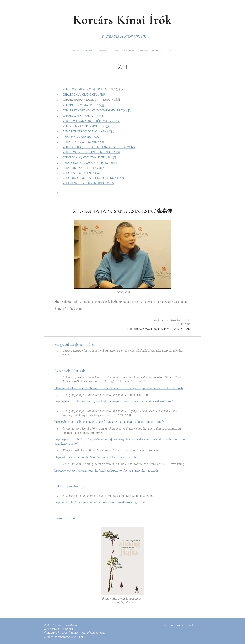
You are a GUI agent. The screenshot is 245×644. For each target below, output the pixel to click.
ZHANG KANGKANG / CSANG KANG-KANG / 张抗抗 (97, 110)
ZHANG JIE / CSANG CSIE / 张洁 (83, 105)
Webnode (182, 625)
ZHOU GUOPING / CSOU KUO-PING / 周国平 (90, 163)
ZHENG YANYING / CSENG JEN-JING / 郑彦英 (91, 152)
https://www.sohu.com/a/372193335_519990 (162, 329)
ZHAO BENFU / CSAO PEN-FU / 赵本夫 (88, 126)
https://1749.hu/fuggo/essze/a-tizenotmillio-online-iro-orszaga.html (100, 503)
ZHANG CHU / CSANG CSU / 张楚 (84, 95)
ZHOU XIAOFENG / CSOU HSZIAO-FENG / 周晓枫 (94, 178)
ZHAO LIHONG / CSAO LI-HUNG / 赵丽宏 (89, 131)
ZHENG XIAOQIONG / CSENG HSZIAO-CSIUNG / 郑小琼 (99, 147)
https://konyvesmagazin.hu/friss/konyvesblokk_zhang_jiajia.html (97, 457)
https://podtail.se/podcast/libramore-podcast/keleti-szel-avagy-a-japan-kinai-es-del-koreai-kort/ (119, 388)
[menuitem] (86, 50)
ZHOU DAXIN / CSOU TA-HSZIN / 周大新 (89, 157)
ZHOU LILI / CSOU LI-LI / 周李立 (84, 168)
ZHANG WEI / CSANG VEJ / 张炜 (84, 116)
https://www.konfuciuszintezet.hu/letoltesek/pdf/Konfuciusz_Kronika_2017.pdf (106, 471)
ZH (123, 67)
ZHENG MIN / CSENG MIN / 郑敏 (84, 142)
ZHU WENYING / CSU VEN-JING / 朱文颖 (88, 183)
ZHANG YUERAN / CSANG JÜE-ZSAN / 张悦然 (91, 121)
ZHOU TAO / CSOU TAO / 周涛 (81, 173)
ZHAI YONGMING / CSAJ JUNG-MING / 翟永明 (93, 89)
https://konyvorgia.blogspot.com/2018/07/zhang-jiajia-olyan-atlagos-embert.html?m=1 (111, 422)
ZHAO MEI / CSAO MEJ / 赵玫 (81, 137)
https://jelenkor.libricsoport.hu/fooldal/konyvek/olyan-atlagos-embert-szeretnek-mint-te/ (114, 402)
